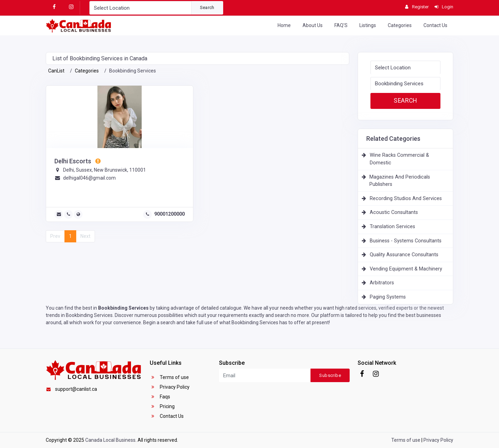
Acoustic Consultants (394, 212)
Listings (368, 25)
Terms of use (169, 377)
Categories (400, 25)
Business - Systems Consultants (406, 241)
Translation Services (392, 227)
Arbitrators (382, 283)
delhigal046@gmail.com (89, 178)
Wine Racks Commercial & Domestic (399, 159)
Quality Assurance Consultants (404, 255)
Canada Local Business (110, 440)
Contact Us (435, 25)
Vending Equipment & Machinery (406, 269)
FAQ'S (341, 25)
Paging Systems (388, 297)
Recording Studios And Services (406, 199)
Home (284, 25)
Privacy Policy (170, 387)
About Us (313, 25)
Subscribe (330, 375)
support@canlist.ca (71, 389)
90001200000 (169, 214)
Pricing (162, 406)
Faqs (160, 397)
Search (207, 7)
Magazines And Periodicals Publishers (400, 181)
